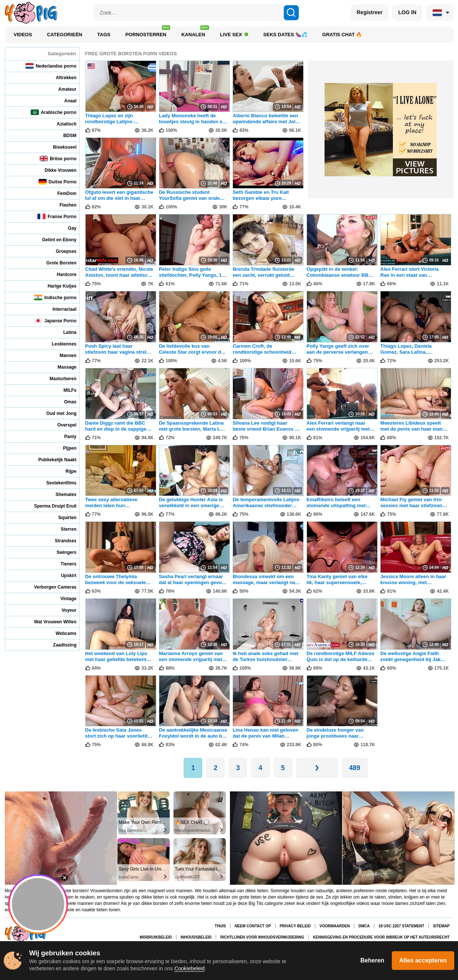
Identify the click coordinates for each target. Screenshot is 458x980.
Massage (62, 367)
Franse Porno (57, 216)
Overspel (62, 425)
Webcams (61, 633)
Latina (65, 332)
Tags (104, 35)
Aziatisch (62, 124)
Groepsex (61, 251)
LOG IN (407, 12)
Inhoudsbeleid (196, 937)
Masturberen (58, 379)
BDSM (65, 135)
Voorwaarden (334, 926)
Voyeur (64, 610)
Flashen (63, 205)
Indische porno (55, 297)
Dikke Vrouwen (55, 170)
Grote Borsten (56, 263)
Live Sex (234, 35)
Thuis (220, 926)
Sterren (63, 529)
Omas (65, 402)
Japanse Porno (55, 321)
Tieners (63, 564)
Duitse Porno (58, 182)
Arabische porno (53, 112)
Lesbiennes (59, 344)
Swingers (61, 552)
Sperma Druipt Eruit (50, 506)
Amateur (62, 89)
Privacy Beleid (295, 926)
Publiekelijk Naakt (52, 460)
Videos (23, 35)
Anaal (65, 101)
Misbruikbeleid (156, 937)
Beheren (372, 960)
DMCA (364, 926)
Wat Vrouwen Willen (50, 622)
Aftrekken (61, 77)
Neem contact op (253, 926)
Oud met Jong (56, 413)
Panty (65, 436)
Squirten (62, 517)
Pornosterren (148, 33)
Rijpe (66, 471)
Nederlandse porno (51, 66)
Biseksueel (60, 147)
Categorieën (65, 35)
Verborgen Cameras (50, 587)
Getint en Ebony (54, 240)
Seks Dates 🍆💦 (285, 35)
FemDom (62, 193)
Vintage (63, 598)
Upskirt (64, 575)
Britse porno (58, 159)
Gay (67, 228)
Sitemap (441, 926)
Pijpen (64, 448)
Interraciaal (59, 309)
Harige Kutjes (57, 286)
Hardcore (62, 274)
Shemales (61, 494)
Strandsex (60, 541)
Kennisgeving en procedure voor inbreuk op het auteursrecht (381, 937)
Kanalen (195, 33)
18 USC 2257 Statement (401, 926)
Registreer (370, 12)
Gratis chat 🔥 (342, 35)
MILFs (65, 390)
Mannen (63, 355)
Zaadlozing (60, 645)
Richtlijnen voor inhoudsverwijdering (262, 937)
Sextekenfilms (56, 483)
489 (355, 768)
